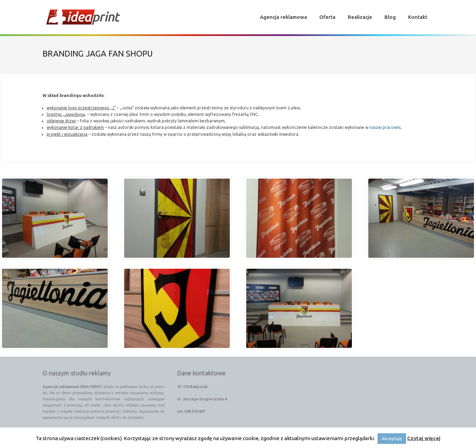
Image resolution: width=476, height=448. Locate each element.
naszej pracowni (385, 128)
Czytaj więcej (424, 438)
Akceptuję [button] (392, 438)
